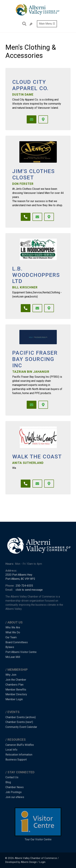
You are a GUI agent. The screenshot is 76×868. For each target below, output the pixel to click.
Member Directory (16, 694)
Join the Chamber (16, 680)
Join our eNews (15, 797)
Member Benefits (16, 690)
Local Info (11, 750)
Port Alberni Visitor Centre (21, 652)
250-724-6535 (24, 586)
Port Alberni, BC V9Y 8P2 (20, 579)
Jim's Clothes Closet (33, 174)
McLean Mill (13, 657)
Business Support (16, 760)
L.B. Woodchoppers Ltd (36, 275)
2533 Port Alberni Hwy (19, 575)
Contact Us (12, 777)
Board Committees (17, 642)
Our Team (11, 637)
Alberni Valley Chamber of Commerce (36, 858)
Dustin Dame (23, 95)
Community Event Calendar (21, 727)
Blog (8, 782)
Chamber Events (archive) (21, 717)
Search (23, 24)
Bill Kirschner (25, 287)
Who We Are (13, 627)
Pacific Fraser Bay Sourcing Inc (35, 359)
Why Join (11, 675)
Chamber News (15, 787)
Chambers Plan (14, 685)
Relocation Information (19, 755)
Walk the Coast (37, 457)
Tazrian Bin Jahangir (31, 372)
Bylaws (10, 647)
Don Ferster (23, 184)
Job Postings (14, 792)
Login (42, 862)
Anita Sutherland (28, 463)
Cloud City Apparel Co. (30, 85)
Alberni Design (29, 862)
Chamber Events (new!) (19, 722)
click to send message (29, 590)
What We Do (13, 632)
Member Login (14, 699)
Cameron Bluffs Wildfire (20, 745)
